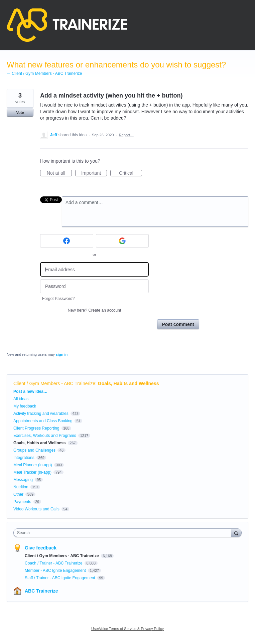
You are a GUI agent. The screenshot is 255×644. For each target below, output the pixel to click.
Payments (22, 502)
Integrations (24, 458)
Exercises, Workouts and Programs (45, 436)
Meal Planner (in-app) (33, 465)
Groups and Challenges (34, 450)
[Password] (94, 286)
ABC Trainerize (41, 591)
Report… (126, 135)
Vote (20, 113)
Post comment (178, 324)
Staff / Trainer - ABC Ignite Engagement (60, 578)
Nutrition (21, 487)
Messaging (23, 480)
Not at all (59, 173)
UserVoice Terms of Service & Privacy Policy (127, 629)
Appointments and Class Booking (43, 421)
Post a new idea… (30, 391)
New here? (94, 310)
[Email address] (94, 269)
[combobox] (124, 533)
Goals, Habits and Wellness (129, 383)
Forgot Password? (58, 299)
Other (18, 494)
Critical (131, 173)
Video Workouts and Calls (36, 509)
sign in (62, 354)
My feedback (25, 406)
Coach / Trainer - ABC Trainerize (54, 563)
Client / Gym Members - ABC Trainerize (54, 383)
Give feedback (41, 548)
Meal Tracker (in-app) (32, 472)
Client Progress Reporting (36, 428)
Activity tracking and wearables (41, 414)
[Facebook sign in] (67, 241)
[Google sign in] (122, 241)
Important (94, 173)
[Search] (236, 533)
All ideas (21, 399)
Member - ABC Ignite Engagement (56, 571)
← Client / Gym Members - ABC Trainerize (44, 73)
